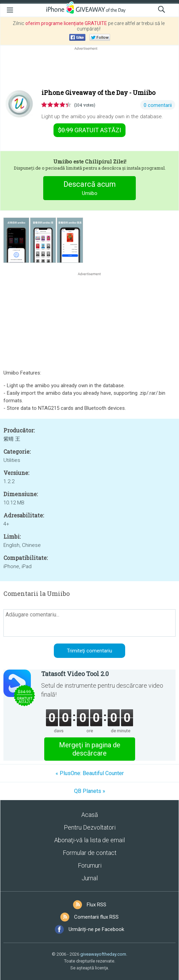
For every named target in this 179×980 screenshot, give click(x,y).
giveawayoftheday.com (103, 954)
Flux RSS (97, 905)
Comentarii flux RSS (96, 917)
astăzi (89, 130)
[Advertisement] (89, 68)
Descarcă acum (90, 189)
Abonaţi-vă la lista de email (89, 840)
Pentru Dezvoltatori (90, 827)
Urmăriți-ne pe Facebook (96, 929)
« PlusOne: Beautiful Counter (90, 773)
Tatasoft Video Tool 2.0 (75, 674)
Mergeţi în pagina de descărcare (90, 749)
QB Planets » (90, 791)
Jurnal (90, 878)
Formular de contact (90, 853)
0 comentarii (158, 105)
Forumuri (90, 865)
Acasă (90, 815)
